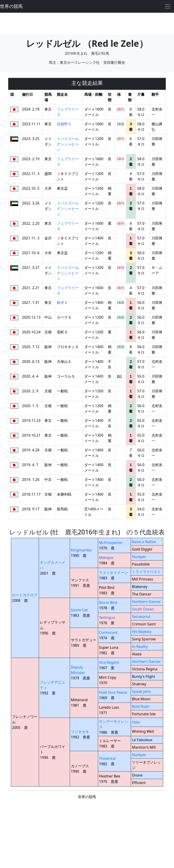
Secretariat (141, 617)
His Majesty (142, 632)
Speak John (141, 691)
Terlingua (107, 617)
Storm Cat (79, 610)
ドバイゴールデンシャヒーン (68, 144)
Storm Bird (108, 602)
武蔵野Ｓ (64, 124)
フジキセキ (80, 732)
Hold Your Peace (113, 692)
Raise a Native (144, 542)
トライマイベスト (146, 572)
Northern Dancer (146, 602)
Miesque (106, 558)
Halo (136, 722)
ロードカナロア (25, 595)
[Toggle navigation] (168, 6)
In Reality (140, 647)
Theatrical (107, 758)
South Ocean (143, 609)
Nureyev (139, 557)
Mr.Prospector (111, 543)
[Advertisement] (87, 23)
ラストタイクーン (114, 573)
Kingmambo (81, 550)
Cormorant (108, 632)
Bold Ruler (141, 706)
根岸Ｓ (62, 302)
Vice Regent (109, 662)
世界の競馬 (11, 6)
